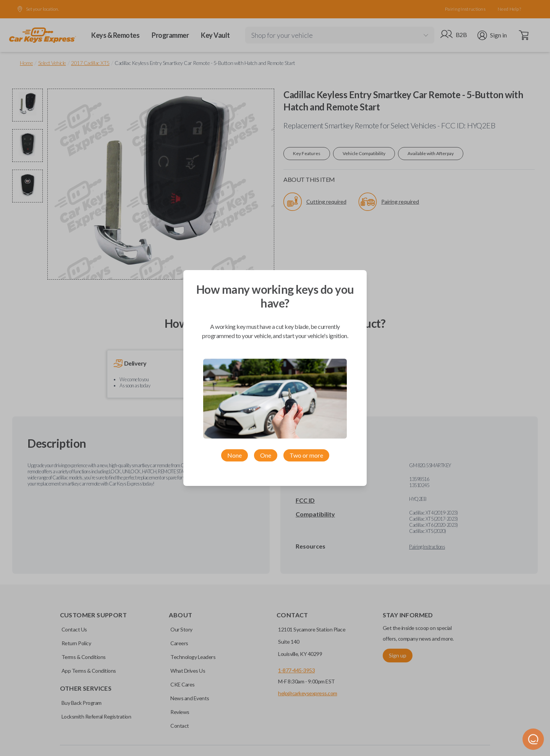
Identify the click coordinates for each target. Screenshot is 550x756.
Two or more (306, 455)
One (266, 455)
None (235, 455)
